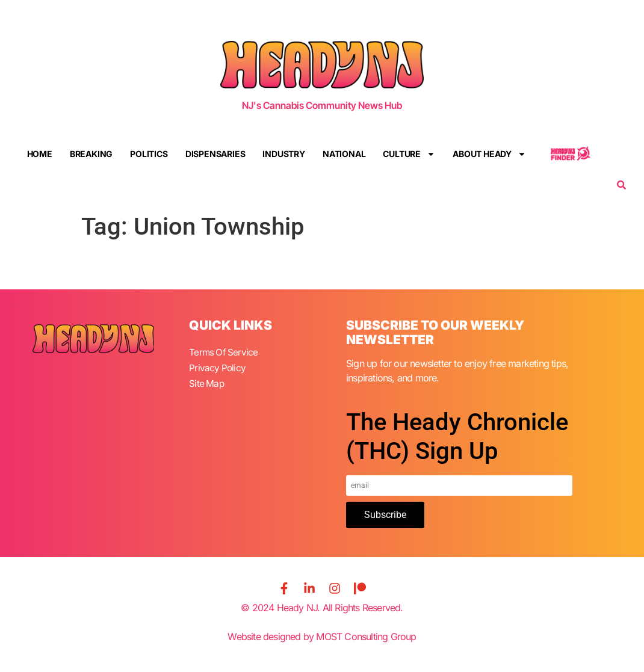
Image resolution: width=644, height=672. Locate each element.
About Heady (489, 154)
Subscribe (385, 515)
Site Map (207, 381)
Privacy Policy (218, 366)
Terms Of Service (224, 352)
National (344, 154)
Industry (283, 154)
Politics (149, 154)
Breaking (91, 154)
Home (40, 154)
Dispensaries (215, 154)
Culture (409, 154)
